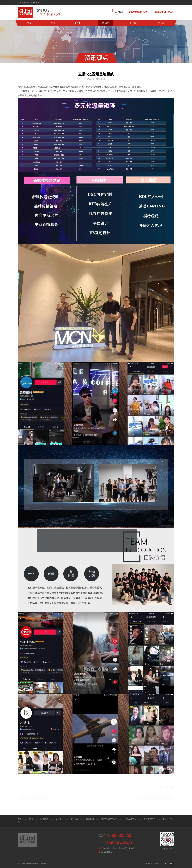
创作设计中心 (130, 819)
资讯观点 (106, 23)
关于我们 (133, 23)
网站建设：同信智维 (153, 863)
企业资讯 (59, 819)
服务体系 (78, 23)
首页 (29, 23)
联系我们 (161, 23)
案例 (53, 23)
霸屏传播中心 (149, 819)
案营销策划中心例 (109, 819)
